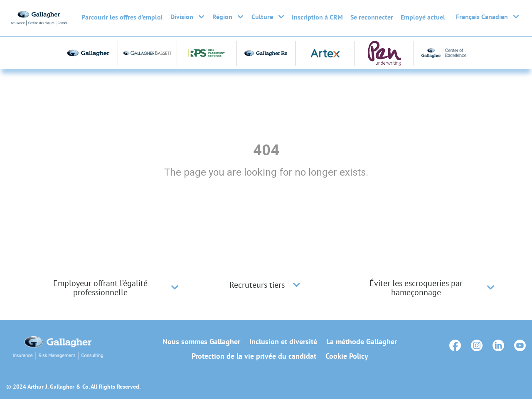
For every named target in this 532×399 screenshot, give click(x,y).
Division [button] (187, 17)
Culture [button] (268, 17)
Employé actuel (423, 17)
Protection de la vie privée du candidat (254, 356)
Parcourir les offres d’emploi (122, 17)
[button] (175, 288)
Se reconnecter (372, 17)
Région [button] (228, 17)
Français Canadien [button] (487, 17)
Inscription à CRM (317, 17)
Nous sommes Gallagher (201, 341)
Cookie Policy (347, 356)
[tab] (108, 288)
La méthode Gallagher (362, 341)
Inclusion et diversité (283, 341)
